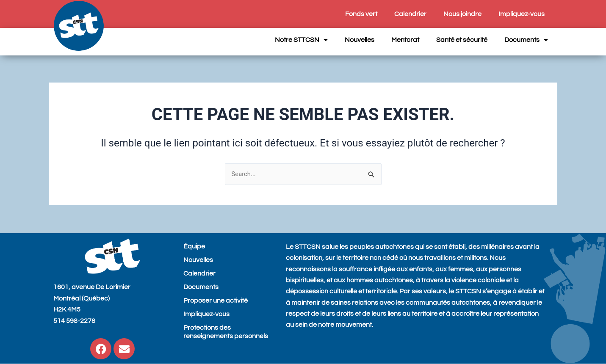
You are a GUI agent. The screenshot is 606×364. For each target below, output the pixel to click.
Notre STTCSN (301, 40)
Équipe (194, 246)
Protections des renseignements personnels (226, 332)
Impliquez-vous (522, 14)
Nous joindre (462, 14)
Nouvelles (360, 40)
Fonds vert (361, 14)
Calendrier (410, 14)
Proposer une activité (216, 301)
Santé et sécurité (462, 40)
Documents (526, 40)
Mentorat (405, 40)
